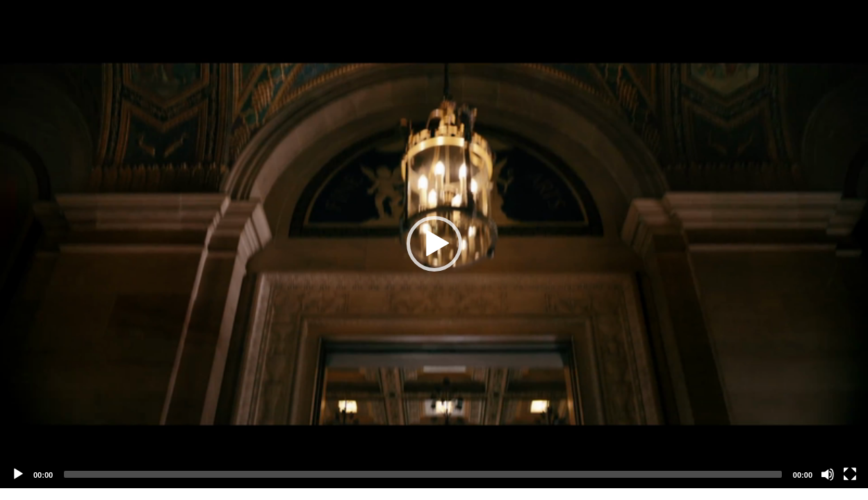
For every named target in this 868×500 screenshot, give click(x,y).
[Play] (18, 474)
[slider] (423, 474)
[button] (434, 244)
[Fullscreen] (850, 474)
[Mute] (828, 474)
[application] (434, 244)
